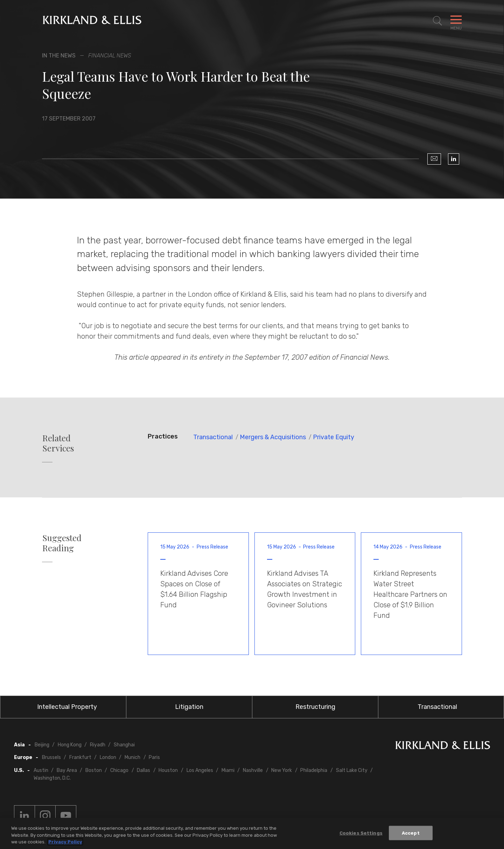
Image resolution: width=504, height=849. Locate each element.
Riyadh (98, 745)
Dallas (143, 770)
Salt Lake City (352, 770)
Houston (168, 770)
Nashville (253, 770)
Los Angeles (200, 770)
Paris (154, 757)
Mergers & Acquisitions (273, 437)
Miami (228, 770)
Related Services (58, 443)
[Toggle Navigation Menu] (456, 21)
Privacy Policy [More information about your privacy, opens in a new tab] (65, 842)
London (108, 757)
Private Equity (334, 437)
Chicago (119, 770)
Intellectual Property (67, 707)
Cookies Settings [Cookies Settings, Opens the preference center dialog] (361, 833)
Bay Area (67, 770)
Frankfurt (80, 757)
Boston (94, 770)
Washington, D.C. (52, 778)
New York (282, 770)
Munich (132, 757)
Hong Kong (70, 745)
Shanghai (124, 745)
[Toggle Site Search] (437, 21)
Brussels (51, 757)
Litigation (189, 707)
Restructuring (315, 707)
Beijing (42, 745)
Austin (41, 770)
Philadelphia (314, 770)
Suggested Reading (62, 543)
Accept (411, 833)
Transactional (213, 437)
